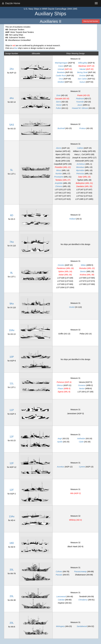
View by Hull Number (91, 21)
